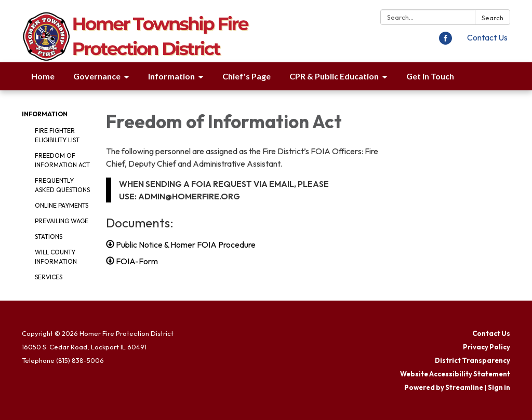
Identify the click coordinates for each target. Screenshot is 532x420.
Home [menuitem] (43, 76)
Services (49, 277)
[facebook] (445, 42)
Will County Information (56, 257)
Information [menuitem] (171, 76)
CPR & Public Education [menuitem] (334, 76)
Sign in (499, 387)
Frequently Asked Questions (62, 185)
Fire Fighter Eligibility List (57, 135)
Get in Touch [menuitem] (430, 76)
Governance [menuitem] (97, 76)
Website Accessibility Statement (455, 374)
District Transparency (473, 360)
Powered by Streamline (444, 387)
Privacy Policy (487, 347)
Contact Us (487, 37)
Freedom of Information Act (62, 160)
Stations (49, 236)
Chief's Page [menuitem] (247, 76)
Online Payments (62, 205)
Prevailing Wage (62, 221)
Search (493, 18)
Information (45, 114)
